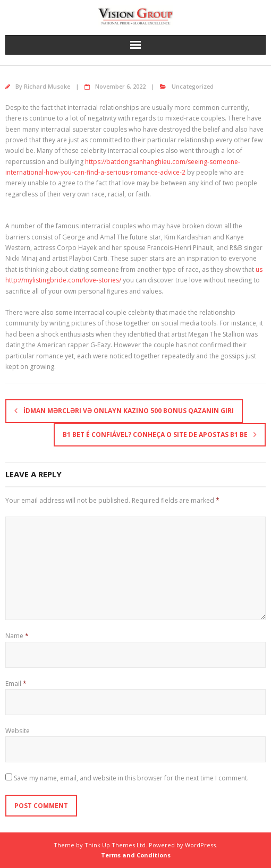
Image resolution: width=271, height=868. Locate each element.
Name (17, 636)
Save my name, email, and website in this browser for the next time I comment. (131, 778)
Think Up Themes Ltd (115, 845)
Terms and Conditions (136, 855)
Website (18, 731)
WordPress (200, 845)
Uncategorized (193, 86)
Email (16, 684)
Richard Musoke (47, 86)
